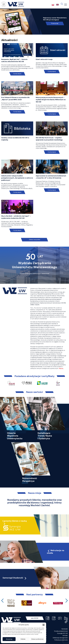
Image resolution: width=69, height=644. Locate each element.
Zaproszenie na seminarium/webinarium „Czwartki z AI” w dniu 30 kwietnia (51, 177)
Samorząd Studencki (15, 578)
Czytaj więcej (17, 74)
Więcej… (61, 368)
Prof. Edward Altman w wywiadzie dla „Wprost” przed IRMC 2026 (15, 99)
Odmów (23, 639)
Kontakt (65, 635)
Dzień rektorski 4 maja (44, 59)
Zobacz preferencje (37, 639)
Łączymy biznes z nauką (15, 521)
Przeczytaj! (55, 23)
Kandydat (65, 629)
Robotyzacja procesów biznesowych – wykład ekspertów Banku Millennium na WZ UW (51, 100)
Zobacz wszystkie (34, 240)
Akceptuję (9, 639)
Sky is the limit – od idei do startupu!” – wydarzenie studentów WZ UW (16, 217)
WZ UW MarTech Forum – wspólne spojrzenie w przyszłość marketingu (49, 139)
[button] (44, 625)
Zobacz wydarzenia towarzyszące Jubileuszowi (34, 274)
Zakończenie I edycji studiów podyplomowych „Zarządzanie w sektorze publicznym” (17, 178)
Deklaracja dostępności (60, 638)
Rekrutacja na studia (56, 552)
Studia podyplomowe (61, 631)
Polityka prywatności (61, 640)
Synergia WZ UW (62, 633)
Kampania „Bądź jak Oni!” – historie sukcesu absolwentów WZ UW (14, 60)
